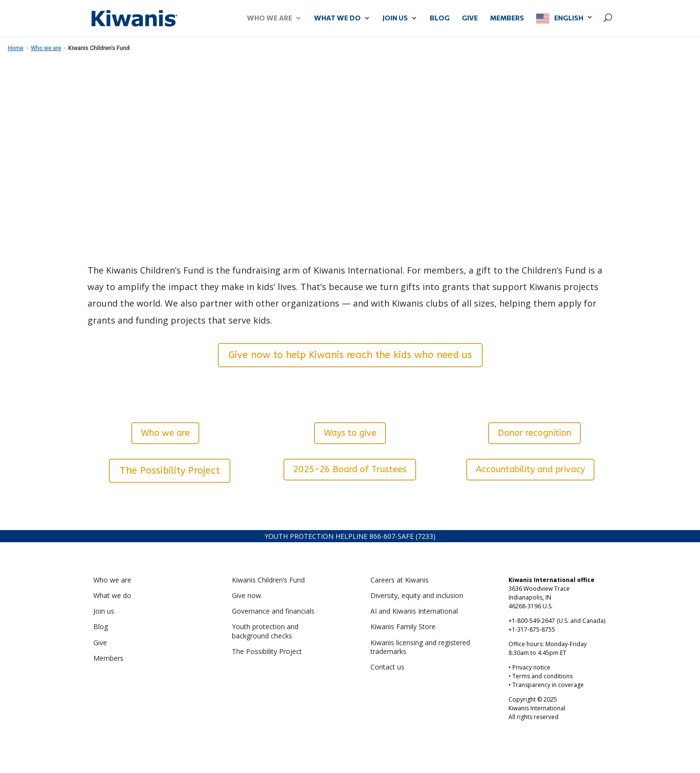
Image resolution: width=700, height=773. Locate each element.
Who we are (165, 433)
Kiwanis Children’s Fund (268, 580)
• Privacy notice (529, 667)
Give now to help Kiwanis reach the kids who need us (350, 355)
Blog (440, 18)
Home (16, 48)
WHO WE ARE (270, 18)
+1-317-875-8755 (532, 629)
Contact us (387, 667)
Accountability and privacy (530, 469)
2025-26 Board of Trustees (350, 469)
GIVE (470, 18)
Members (108, 658)
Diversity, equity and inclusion (417, 595)
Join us (104, 611)
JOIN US (395, 18)
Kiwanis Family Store (403, 627)
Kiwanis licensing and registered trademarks (420, 647)
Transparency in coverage (548, 685)
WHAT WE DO (337, 18)
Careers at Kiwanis (400, 580)
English (569, 18)
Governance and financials (273, 611)
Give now (246, 595)
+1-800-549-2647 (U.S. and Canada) (557, 621)
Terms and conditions (542, 676)
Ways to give (350, 433)
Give (100, 643)
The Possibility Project (170, 471)
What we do (112, 595)
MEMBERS (507, 18)
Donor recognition (534, 433)
